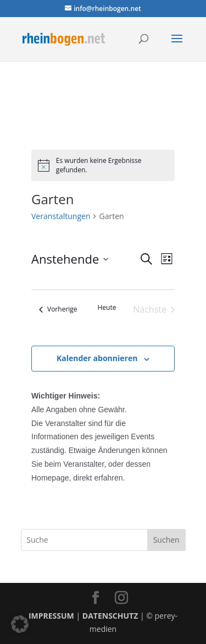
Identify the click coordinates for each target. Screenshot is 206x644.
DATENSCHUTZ (110, 616)
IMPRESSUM (51, 616)
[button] (20, 624)
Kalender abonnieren (97, 358)
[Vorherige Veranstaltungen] (58, 309)
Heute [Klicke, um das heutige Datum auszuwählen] (107, 308)
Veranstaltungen (61, 216)
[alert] (103, 165)
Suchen (166, 540)
